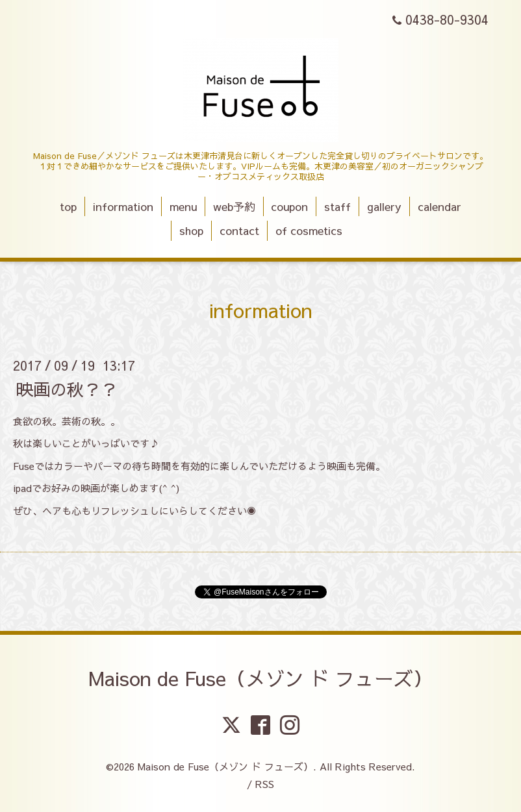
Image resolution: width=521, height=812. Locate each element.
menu (183, 206)
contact (239, 230)
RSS (265, 784)
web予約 (234, 206)
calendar (439, 206)
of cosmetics (309, 230)
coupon (289, 206)
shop (191, 230)
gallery (384, 206)
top (68, 206)
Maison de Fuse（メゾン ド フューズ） (260, 678)
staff (337, 206)
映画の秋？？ (67, 388)
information (123, 206)
